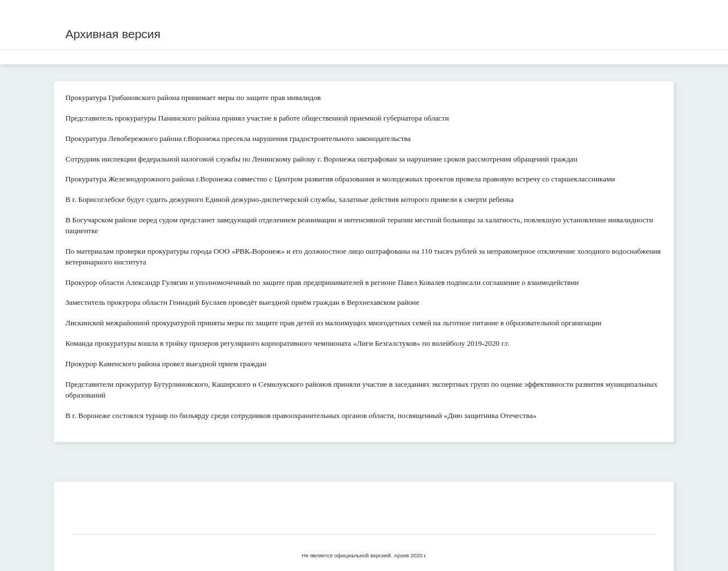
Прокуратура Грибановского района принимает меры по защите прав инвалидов (193, 98)
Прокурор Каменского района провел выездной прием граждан (166, 364)
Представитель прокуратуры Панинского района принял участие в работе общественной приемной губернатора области (257, 118)
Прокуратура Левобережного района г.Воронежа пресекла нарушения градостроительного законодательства (238, 138)
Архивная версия (113, 34)
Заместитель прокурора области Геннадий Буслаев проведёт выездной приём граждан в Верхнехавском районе (242, 302)
